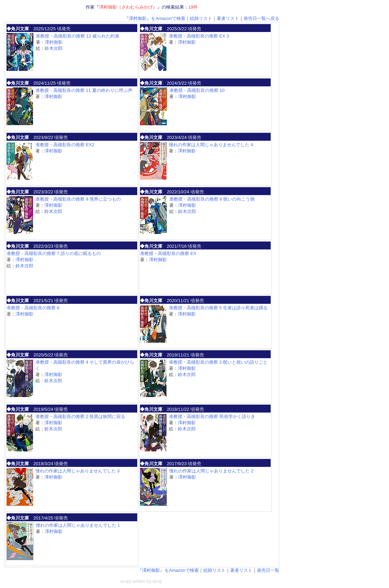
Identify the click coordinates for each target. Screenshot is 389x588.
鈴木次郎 (54, 48)
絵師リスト (201, 18)
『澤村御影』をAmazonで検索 (155, 18)
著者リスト (228, 18)
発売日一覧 (268, 570)
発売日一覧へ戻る (261, 18)
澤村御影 (54, 42)
